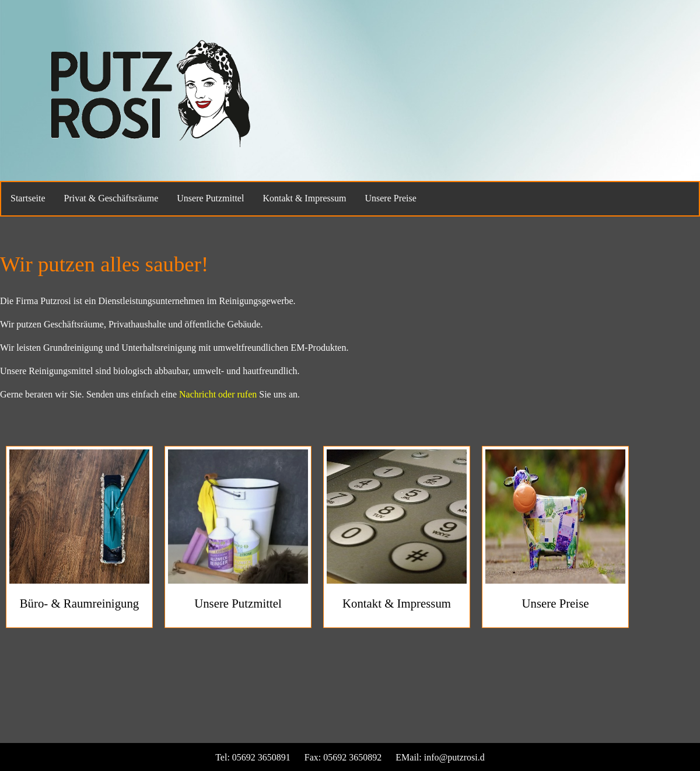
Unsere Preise (390, 198)
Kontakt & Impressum (304, 198)
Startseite (28, 198)
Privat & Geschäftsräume (111, 198)
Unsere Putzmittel (210, 198)
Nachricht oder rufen (218, 394)
